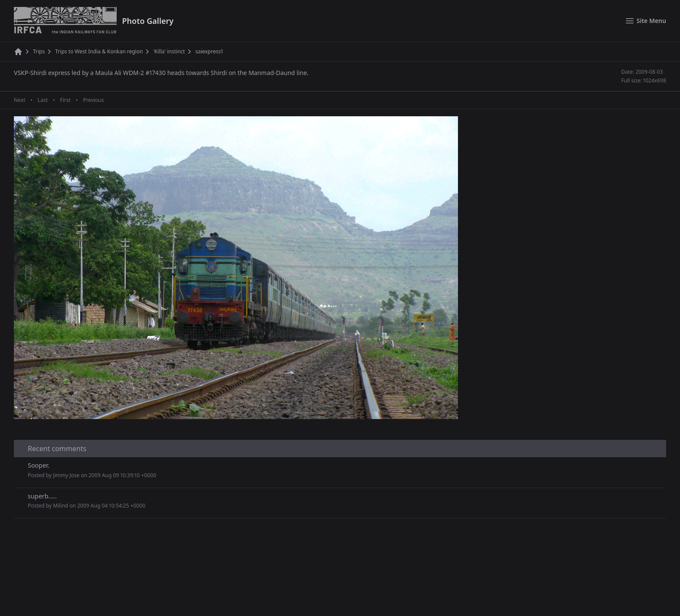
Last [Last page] (43, 100)
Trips (39, 52)
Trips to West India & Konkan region (99, 52)
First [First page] (65, 100)
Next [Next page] (20, 100)
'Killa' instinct (169, 52)
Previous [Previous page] (93, 100)
